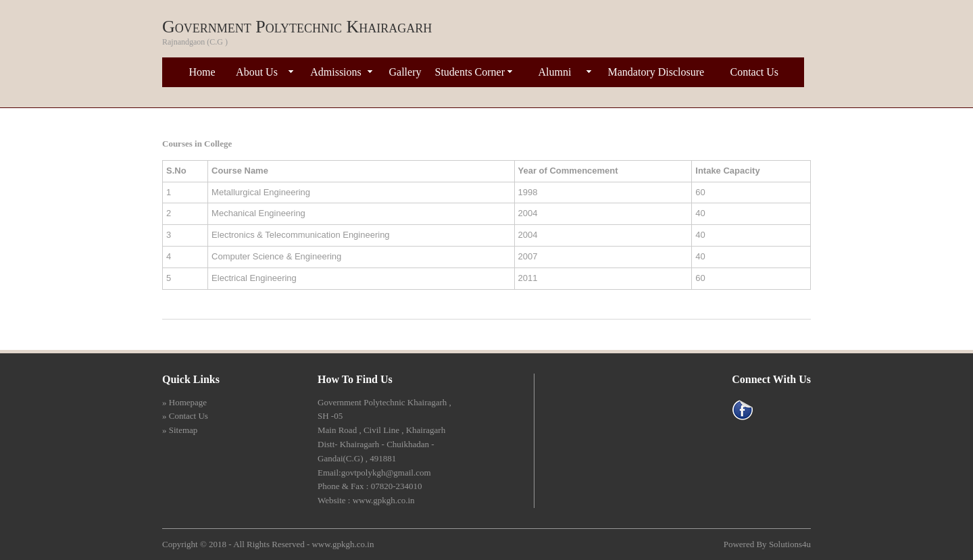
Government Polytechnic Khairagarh (297, 27)
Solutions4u (790, 544)
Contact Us (755, 72)
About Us (257, 72)
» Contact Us (185, 416)
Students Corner (470, 72)
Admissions (336, 72)
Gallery (405, 72)
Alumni (555, 72)
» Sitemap (180, 430)
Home (202, 72)
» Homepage (184, 402)
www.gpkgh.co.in (343, 544)
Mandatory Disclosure (656, 72)
